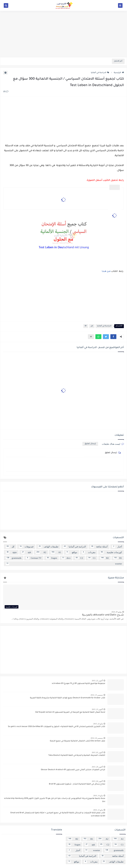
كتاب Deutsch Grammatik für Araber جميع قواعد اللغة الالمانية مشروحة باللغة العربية (68, 698)
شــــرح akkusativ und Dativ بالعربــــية (103, 615)
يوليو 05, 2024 (117, 612)
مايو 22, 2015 (98, 724)
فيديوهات (26, 547)
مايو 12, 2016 (98, 810)
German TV (34, 558)
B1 (86, 326)
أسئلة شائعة (99, 547)
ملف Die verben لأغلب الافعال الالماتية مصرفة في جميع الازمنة (78, 741)
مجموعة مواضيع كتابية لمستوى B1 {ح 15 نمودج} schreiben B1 (78, 684)
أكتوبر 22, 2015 (97, 681)
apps (11, 552)
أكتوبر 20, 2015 (97, 767)
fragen (52, 558)
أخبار (117, 547)
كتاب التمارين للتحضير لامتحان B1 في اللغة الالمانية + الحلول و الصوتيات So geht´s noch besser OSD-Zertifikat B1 (57, 727)
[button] (113, 337)
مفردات (89, 552)
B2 (105, 558)
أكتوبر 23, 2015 (97, 709)
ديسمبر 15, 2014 (97, 695)
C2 (79, 558)
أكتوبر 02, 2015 (97, 752)
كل (92, 326)
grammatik (14, 558)
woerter (64, 564)
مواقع (71, 552)
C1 (92, 558)
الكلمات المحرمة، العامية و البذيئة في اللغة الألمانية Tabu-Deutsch (77, 755)
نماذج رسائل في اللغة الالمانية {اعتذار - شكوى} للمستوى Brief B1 (77, 784)
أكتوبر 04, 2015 (97, 781)
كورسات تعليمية (111, 552)
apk (26, 552)
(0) (6, 92)
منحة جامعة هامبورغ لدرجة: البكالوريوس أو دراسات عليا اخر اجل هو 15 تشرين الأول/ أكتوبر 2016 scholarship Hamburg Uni (55, 800)
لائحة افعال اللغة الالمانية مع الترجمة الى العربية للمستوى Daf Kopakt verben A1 (70, 712)
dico (66, 558)
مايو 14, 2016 (98, 796)
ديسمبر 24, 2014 (97, 738)
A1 (56, 552)
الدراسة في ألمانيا (100, 73)
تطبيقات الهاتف (48, 547)
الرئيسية (119, 73)
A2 (41, 552)
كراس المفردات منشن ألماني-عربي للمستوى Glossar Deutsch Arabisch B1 (73, 770)
